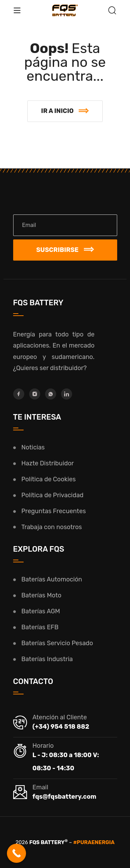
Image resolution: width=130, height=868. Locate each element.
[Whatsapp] (51, 394)
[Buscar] (112, 11)
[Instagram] (35, 394)
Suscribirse (65, 250)
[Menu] (17, 10)
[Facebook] (19, 394)
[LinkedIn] (67, 394)
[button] (65, 111)
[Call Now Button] (16, 853)
